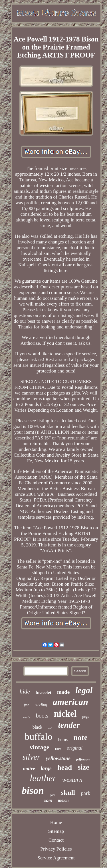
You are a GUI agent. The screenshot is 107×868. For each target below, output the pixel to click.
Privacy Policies (56, 849)
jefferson (83, 759)
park (86, 793)
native (29, 769)
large (46, 768)
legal (84, 690)
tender (69, 725)
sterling (41, 705)
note (80, 738)
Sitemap (56, 831)
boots (42, 716)
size (83, 767)
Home (56, 822)
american (70, 702)
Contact (56, 840)
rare (58, 749)
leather (43, 778)
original (75, 748)
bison (33, 791)
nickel (65, 714)
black (38, 727)
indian (63, 800)
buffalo (39, 737)
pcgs (86, 717)
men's (27, 717)
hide (25, 691)
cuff (50, 728)
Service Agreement (56, 858)
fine (27, 705)
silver (31, 757)
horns (63, 740)
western (72, 780)
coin (48, 800)
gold (53, 795)
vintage (39, 747)
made (63, 692)
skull (68, 792)
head (65, 767)
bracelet (44, 692)
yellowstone (58, 758)
